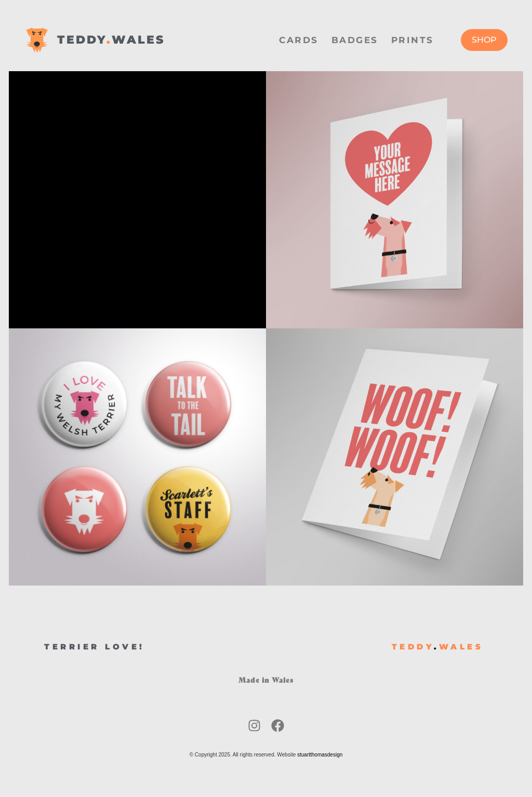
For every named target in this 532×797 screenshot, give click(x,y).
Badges (355, 40)
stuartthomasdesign (320, 755)
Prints (413, 40)
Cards (299, 40)
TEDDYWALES (111, 40)
